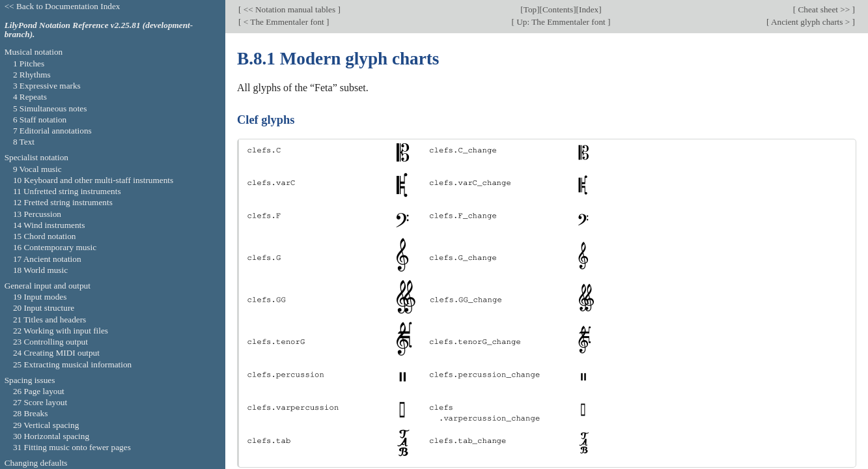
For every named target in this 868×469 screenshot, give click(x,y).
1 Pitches (29, 64)
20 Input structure (44, 308)
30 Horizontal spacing (51, 436)
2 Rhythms (32, 75)
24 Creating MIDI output (56, 353)
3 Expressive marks (47, 86)
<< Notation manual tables (289, 9)
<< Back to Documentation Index (63, 6)
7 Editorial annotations (52, 131)
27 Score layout (40, 402)
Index (589, 9)
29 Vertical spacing (46, 425)
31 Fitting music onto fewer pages (72, 447)
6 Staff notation (40, 120)
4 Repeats (30, 97)
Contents (558, 9)
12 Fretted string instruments (63, 202)
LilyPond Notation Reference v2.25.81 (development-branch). (99, 30)
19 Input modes (40, 297)
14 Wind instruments (49, 225)
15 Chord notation (45, 236)
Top (530, 9)
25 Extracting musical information (72, 364)
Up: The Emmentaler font (561, 22)
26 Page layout (39, 391)
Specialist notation (36, 157)
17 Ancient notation (47, 259)
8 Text (24, 142)
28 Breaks (30, 413)
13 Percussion (37, 214)
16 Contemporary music (55, 247)
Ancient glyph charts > (810, 22)
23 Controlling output (50, 342)
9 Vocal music (37, 169)
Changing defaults (36, 463)
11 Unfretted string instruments (67, 191)
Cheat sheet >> (824, 9)
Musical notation (34, 52)
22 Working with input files (61, 331)
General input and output (48, 286)
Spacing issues (30, 380)
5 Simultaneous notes (50, 108)
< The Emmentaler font (284, 22)
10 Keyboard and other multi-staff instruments (93, 180)
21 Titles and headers (49, 320)
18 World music (40, 270)
